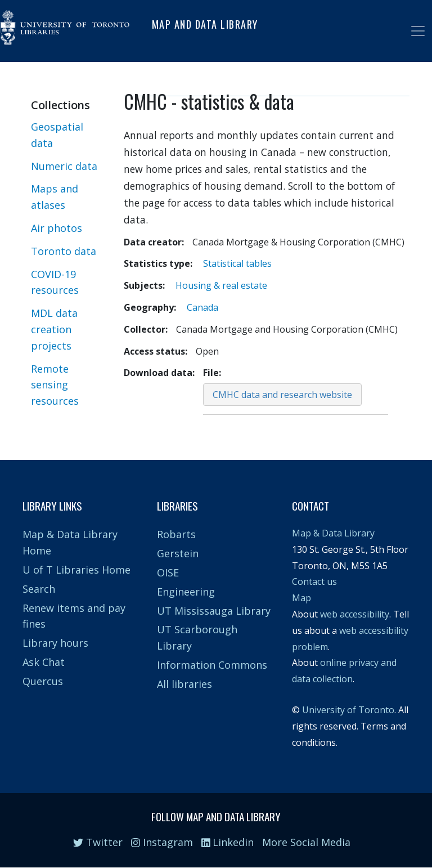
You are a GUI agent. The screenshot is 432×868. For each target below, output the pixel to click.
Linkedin (228, 842)
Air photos (57, 228)
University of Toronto (348, 710)
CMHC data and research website (282, 395)
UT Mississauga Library (214, 611)
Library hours (55, 643)
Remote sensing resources (55, 385)
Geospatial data (57, 135)
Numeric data (64, 166)
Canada (202, 307)
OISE (168, 572)
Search (39, 589)
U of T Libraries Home (76, 570)
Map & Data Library (333, 533)
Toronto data (64, 251)
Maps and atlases (55, 197)
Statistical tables (237, 263)
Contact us (314, 581)
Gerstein (178, 553)
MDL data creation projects (54, 329)
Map (301, 598)
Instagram (162, 842)
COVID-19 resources (55, 282)
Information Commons (212, 665)
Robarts (176, 534)
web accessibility (355, 614)
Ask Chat (44, 662)
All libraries (184, 684)
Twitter (98, 842)
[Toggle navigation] (418, 31)
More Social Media (306, 842)
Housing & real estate (221, 285)
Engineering (186, 592)
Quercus (43, 681)
